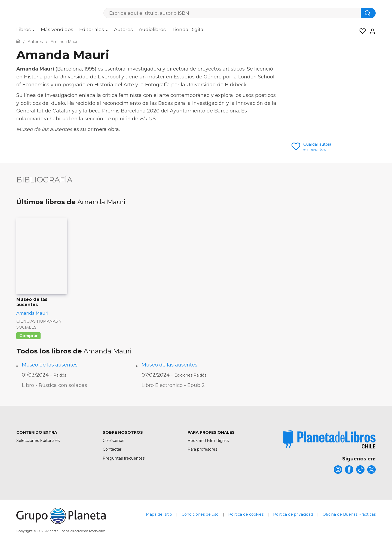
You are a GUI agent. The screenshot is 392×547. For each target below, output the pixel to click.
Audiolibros (152, 29)
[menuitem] (26, 31)
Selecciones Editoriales (38, 441)
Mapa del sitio (159, 517)
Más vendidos (57, 29)
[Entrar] (371, 31)
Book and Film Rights (208, 441)
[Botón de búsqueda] (368, 13)
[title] (329, 439)
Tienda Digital (188, 29)
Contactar (112, 449)
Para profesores (202, 449)
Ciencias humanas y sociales (39, 324)
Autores (123, 29)
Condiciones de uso (200, 517)
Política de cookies (246, 517)
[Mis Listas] (361, 31)
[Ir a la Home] (18, 42)
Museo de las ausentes (50, 365)
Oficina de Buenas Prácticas (349, 517)
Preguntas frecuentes (124, 458)
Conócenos (113, 441)
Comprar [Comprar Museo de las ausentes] (28, 336)
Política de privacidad (293, 517)
